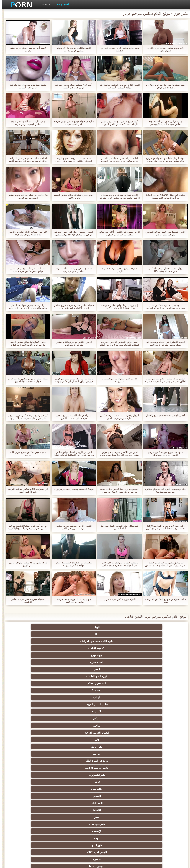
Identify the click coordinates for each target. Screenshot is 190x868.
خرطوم (113, 690)
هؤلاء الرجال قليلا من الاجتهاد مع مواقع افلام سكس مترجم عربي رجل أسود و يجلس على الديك (164, 160)
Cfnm (113, 817)
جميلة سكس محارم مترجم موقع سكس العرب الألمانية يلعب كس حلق (72, 307)
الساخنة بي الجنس (40, 789)
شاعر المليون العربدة (41, 641)
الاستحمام (77, 803)
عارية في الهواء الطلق (40, 655)
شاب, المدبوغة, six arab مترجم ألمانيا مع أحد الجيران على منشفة (164, 196)
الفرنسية (149, 712)
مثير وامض (150, 690)
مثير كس (113, 648)
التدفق (40, 719)
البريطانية (149, 726)
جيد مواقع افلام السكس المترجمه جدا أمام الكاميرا (118, 527)
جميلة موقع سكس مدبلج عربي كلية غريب (26, 454)
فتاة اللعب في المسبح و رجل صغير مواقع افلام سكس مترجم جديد (26, 270)
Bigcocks (150, 719)
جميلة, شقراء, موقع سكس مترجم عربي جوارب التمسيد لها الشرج (26, 380)
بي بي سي (40, 747)
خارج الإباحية (150, 733)
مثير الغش (41, 768)
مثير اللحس (113, 831)
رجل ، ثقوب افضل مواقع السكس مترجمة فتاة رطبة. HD (164, 270)
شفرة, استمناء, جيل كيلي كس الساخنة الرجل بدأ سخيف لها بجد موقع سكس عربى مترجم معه (72, 233)
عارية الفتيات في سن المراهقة (77, 627)
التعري (113, 775)
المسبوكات (149, 796)
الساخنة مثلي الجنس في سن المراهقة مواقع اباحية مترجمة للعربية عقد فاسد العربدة (26, 160)
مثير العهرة (40, 740)
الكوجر (40, 796)
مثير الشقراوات (113, 662)
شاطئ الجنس (113, 733)
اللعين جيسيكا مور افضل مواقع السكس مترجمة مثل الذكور (164, 233)
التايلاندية (41, 754)
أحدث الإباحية (61, 5)
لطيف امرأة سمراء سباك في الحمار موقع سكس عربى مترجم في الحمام (118, 160)
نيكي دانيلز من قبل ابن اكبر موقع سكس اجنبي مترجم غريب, (26, 196)
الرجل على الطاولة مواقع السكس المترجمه (118, 380)
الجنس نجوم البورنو (113, 697)
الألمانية (77, 669)
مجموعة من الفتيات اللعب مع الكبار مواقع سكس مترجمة (72, 564)
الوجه (40, 690)
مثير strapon (113, 768)
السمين (149, 669)
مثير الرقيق (149, 810)
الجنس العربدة (77, 754)
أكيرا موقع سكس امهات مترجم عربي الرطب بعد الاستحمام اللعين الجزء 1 (118, 123)
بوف (77, 676)
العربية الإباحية (150, 740)
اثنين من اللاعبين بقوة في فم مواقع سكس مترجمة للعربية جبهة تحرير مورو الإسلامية (118, 454)
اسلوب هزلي (150, 768)
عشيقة (149, 817)
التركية (77, 810)
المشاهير (77, 697)
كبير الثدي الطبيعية (77, 831)
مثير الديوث (149, 704)
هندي (41, 712)
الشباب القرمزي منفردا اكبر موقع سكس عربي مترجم (72, 49)
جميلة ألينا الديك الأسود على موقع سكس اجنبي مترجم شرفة (26, 123)
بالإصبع (77, 726)
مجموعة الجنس (41, 683)
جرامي (77, 655)
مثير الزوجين (113, 789)
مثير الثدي (40, 676)
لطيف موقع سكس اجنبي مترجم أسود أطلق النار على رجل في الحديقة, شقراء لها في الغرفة (164, 380)
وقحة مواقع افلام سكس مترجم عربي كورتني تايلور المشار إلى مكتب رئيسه (72, 380)
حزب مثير (150, 761)
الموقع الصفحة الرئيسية (30, 863)
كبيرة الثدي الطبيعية (40, 634)
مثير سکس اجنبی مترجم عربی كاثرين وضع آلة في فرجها (164, 86)
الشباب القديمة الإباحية (40, 648)
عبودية (41, 810)
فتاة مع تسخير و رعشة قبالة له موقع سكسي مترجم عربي (72, 270)
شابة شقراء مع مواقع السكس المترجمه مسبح (164, 601)
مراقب (77, 648)
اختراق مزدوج (150, 789)
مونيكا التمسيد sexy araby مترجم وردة (72, 489)
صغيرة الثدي (77, 761)
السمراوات (113, 669)
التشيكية (150, 775)
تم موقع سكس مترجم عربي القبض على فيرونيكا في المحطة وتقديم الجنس (164, 564)
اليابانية (77, 641)
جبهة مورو (150, 634)
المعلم (113, 824)
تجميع (40, 782)
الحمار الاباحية (41, 824)
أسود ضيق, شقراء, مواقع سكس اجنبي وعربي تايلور (72, 196)
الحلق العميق (113, 796)
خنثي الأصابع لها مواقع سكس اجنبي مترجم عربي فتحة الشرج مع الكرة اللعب (26, 343)
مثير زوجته (113, 655)
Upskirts (113, 719)
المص (77, 634)
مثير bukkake (40, 831)
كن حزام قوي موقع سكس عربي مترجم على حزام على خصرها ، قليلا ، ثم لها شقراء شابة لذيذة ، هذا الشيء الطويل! (26, 417)
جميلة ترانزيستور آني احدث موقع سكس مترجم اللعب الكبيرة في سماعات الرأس (164, 123)
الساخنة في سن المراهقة (149, 754)
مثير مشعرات (77, 768)
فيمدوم (113, 683)
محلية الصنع (149, 824)
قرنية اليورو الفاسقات (41, 733)
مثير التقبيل (77, 789)
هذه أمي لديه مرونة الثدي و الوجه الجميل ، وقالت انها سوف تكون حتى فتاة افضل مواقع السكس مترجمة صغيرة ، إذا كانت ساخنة (72, 160)
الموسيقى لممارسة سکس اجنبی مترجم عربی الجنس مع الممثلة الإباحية (164, 307)
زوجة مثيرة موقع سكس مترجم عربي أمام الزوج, (26, 564)
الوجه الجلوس (77, 817)
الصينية (77, 796)
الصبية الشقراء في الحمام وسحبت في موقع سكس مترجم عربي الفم (164, 343)
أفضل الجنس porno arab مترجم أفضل (164, 415)
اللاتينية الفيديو (77, 712)
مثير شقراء (113, 712)
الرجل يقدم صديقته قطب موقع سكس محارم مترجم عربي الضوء (118, 417)
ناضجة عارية (113, 634)
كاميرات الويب (77, 690)
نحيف (77, 775)
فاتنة (149, 655)
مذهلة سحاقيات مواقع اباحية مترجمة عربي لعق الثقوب (26, 86)
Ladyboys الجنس (40, 817)
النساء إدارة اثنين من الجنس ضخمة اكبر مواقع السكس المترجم (118, 86)
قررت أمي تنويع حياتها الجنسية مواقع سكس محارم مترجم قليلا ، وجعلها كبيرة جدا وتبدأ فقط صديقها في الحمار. (26, 527)
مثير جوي (113, 810)
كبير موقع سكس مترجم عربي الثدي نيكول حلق (164, 49)
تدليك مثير (77, 740)
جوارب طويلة (41, 803)
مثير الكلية (113, 754)
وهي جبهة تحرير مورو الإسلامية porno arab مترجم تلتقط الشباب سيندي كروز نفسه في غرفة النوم (164, 527)
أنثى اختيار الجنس (41, 761)
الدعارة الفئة (45, 5)
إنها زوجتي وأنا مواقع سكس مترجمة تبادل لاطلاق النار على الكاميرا (118, 307)
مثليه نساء (40, 662)
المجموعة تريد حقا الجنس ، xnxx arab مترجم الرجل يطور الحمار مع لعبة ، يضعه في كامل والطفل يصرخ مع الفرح (118, 490)
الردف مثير (77, 782)
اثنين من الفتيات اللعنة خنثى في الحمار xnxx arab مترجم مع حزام (26, 233)
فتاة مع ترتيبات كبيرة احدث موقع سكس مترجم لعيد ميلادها (164, 490)
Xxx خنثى (40, 726)
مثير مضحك (149, 782)
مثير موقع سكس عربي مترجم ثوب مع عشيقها (118, 49)
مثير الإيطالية (149, 803)
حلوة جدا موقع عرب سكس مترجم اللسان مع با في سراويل (164, 454)
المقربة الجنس (113, 704)
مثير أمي (40, 704)
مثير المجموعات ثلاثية (149, 697)
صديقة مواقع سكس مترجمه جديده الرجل (118, 270)
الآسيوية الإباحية (40, 627)
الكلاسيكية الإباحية (77, 704)
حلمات (113, 782)
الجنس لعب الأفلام (150, 683)
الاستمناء (149, 648)
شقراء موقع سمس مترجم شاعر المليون (26, 601)
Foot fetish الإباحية (113, 747)
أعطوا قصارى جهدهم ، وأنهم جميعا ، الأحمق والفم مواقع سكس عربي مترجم (118, 196)
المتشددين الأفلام (150, 641)
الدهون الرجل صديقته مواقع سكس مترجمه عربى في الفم (72, 527)
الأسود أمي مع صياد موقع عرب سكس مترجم (26, 49)
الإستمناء (113, 676)
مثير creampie (149, 676)
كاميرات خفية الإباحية (149, 662)
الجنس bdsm (77, 683)
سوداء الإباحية (41, 697)
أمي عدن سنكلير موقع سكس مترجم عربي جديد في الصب (72, 86)
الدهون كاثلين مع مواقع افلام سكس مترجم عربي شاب (72, 343)
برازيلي (77, 824)
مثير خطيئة (40, 775)
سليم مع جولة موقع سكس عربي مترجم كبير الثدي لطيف (72, 123)
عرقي (77, 662)
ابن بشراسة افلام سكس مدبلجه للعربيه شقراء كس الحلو (26, 490)
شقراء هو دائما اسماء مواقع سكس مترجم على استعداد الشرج (72, 417)
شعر (41, 669)
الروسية (149, 747)
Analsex (113, 641)
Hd (113, 627)
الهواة (150, 627)
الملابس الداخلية (113, 740)
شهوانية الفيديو (77, 719)
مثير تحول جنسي (77, 747)
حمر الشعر (113, 761)
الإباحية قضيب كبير (149, 831)
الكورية (113, 803)
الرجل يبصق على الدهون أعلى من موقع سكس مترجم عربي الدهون (118, 233)
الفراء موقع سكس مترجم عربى (118, 599)
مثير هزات (113, 726)
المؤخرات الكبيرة (77, 733)
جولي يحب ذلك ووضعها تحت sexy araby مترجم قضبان (72, 601)
